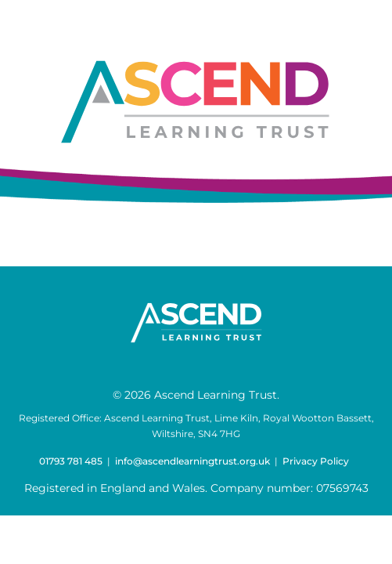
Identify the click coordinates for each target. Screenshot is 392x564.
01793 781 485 (71, 461)
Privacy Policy (316, 461)
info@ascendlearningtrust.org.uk (192, 461)
